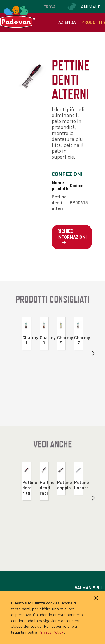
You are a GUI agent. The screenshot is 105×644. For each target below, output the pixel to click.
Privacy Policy (51, 632)
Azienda (67, 22)
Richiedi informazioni (72, 237)
